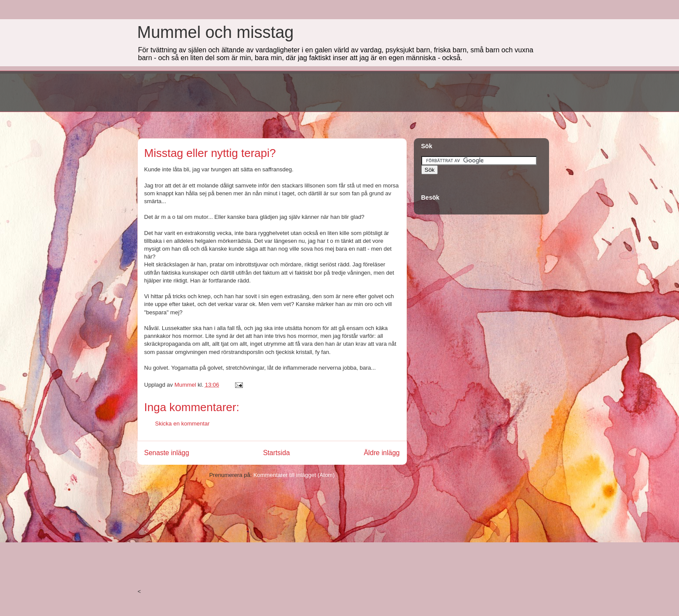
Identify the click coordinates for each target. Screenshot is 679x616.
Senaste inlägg (167, 453)
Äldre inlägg (382, 453)
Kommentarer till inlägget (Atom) (294, 475)
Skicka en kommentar (183, 424)
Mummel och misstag (216, 32)
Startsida (276, 453)
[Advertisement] (296, 90)
